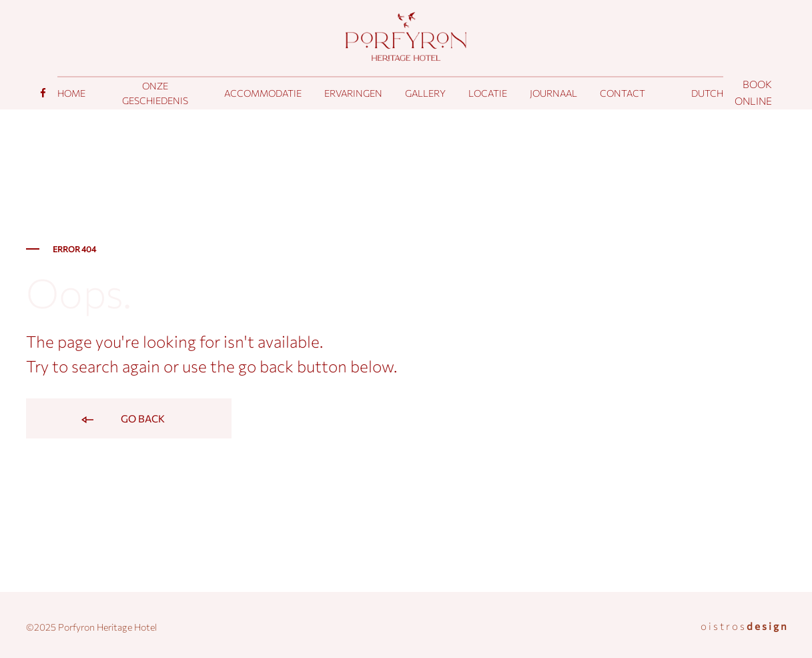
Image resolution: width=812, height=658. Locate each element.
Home (71, 93)
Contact (623, 93)
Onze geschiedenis (155, 93)
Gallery (425, 93)
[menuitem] (707, 93)
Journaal (553, 93)
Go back (122, 420)
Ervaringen (353, 93)
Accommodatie (263, 93)
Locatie (488, 93)
